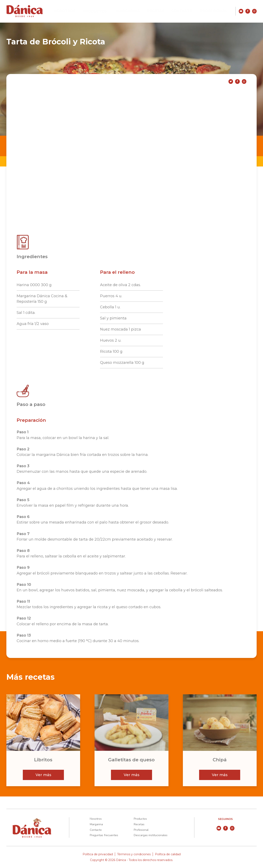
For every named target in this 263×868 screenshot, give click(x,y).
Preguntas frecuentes (104, 835)
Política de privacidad (98, 854)
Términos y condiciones (134, 854)
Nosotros (83, 11)
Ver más (43, 775)
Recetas (164, 11)
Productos (110, 11)
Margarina (140, 11)
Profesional (216, 11)
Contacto (188, 11)
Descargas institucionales (151, 835)
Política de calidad (168, 854)
